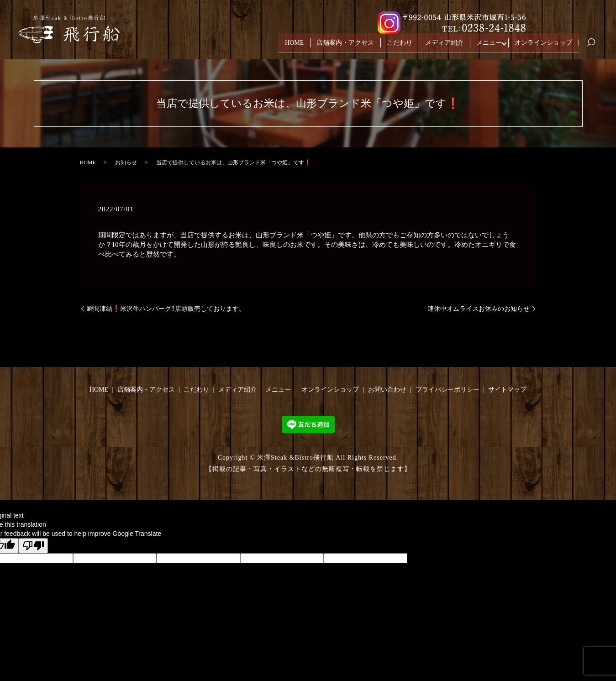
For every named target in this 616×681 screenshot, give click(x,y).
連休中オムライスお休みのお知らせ (479, 309)
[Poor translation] (33, 546)
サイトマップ (507, 390)
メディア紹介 (444, 45)
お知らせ (126, 162)
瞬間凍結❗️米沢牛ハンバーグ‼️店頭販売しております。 (166, 309)
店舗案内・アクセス (345, 45)
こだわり (400, 45)
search (595, 45)
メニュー (489, 45)
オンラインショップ (543, 45)
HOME (294, 45)
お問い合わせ (387, 390)
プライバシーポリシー (448, 390)
